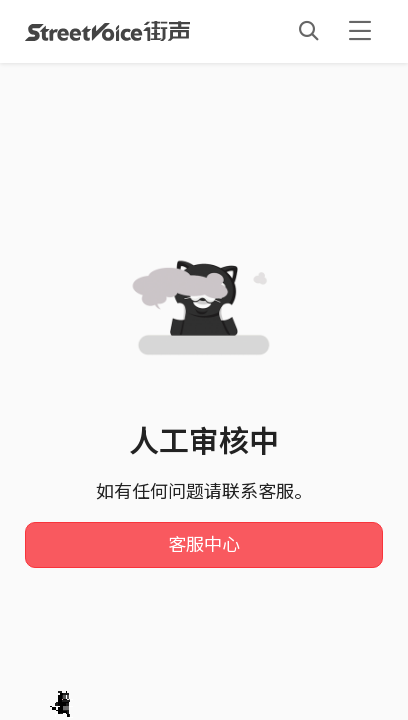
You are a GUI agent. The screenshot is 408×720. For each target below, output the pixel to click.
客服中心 (204, 545)
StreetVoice (107, 31)
